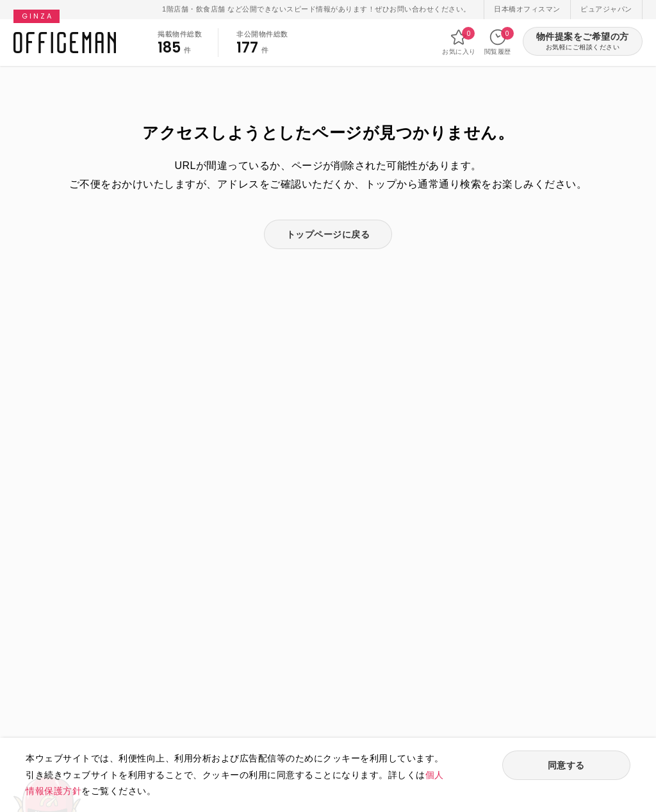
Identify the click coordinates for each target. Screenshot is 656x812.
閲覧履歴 (498, 42)
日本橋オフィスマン (527, 9)
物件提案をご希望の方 (583, 42)
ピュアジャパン (606, 9)
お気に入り (459, 42)
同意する (566, 765)
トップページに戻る (328, 234)
